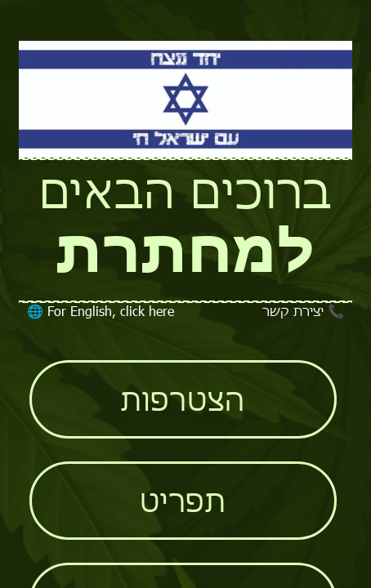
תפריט (183, 501)
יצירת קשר (303, 311)
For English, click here (101, 311)
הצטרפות (183, 399)
